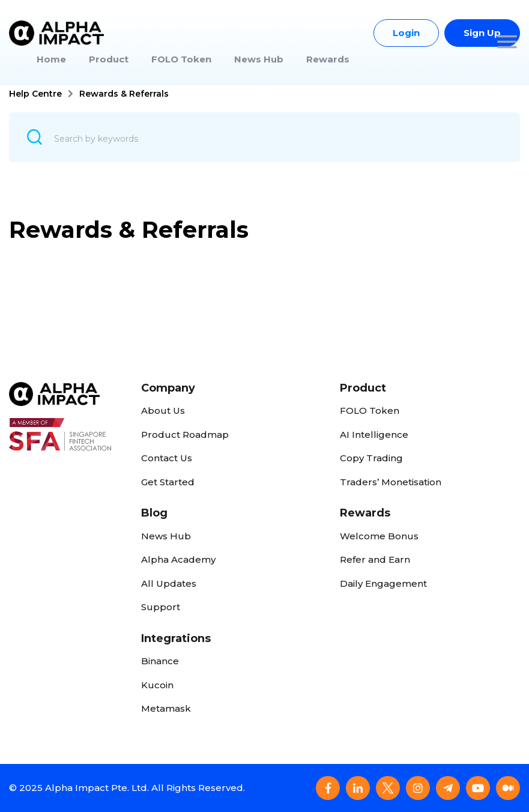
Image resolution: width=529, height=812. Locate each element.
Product (109, 59)
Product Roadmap (185, 435)
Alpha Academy (178, 559)
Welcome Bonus (379, 536)
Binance (160, 661)
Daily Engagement (383, 583)
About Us (163, 411)
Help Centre (35, 94)
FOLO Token (181, 59)
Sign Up (482, 33)
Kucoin (157, 685)
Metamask (166, 708)
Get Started (168, 482)
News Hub (259, 59)
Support (161, 607)
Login (406, 33)
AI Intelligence (374, 435)
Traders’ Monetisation (391, 482)
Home (51, 59)
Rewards (328, 59)
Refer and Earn (375, 559)
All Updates (169, 583)
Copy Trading (371, 458)
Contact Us (167, 458)
